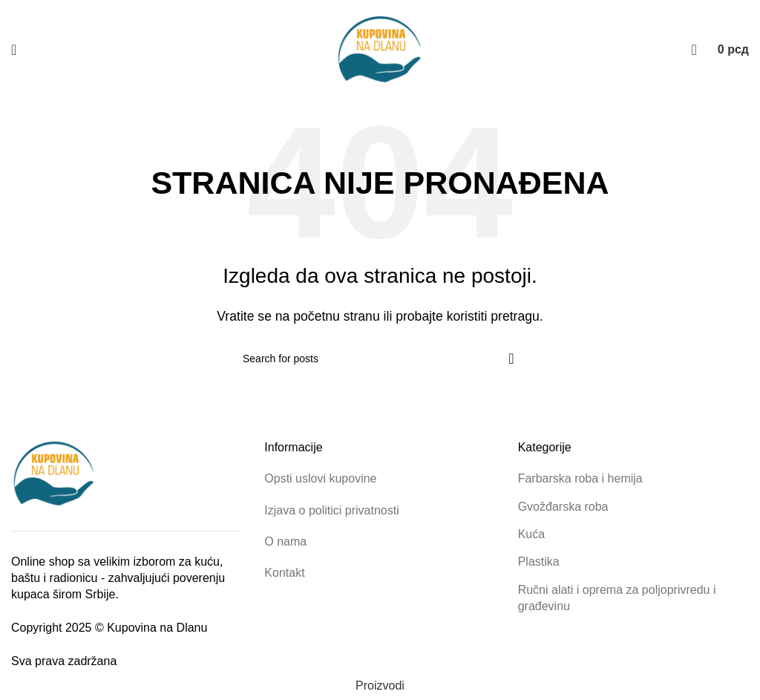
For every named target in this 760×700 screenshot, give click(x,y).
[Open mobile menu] (14, 50)
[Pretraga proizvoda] (694, 50)
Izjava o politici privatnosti (331, 510)
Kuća (531, 534)
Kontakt (284, 573)
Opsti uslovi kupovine (320, 478)
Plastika (539, 562)
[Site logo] (380, 49)
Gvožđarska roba (563, 507)
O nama (285, 542)
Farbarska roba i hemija (580, 478)
